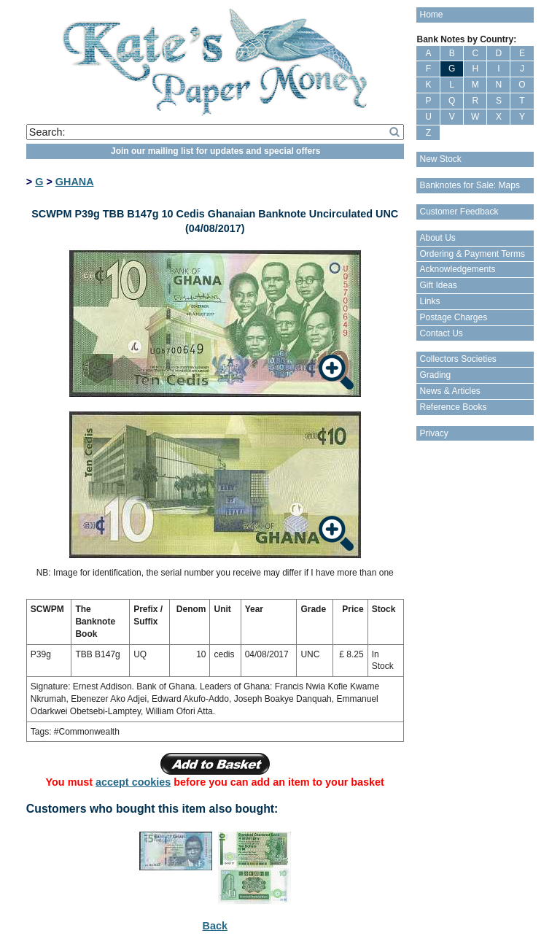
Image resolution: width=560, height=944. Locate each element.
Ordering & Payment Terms (472, 254)
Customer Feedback (459, 212)
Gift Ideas (438, 285)
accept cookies (133, 782)
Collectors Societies (458, 359)
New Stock (440, 159)
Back (215, 926)
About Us (437, 238)
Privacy (433, 433)
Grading (435, 375)
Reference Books (453, 407)
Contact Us (441, 333)
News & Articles (450, 391)
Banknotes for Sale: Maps (469, 185)
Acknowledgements (457, 269)
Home (431, 15)
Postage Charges (453, 317)
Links (429, 301)
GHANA (75, 182)
